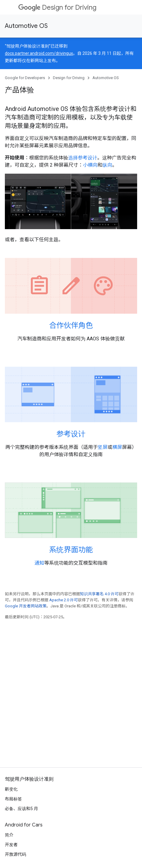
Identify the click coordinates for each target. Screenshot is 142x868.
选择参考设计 (83, 158)
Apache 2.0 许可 (64, 600)
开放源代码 (16, 854)
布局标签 (13, 799)
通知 (39, 563)
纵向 (107, 165)
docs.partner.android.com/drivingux (39, 53)
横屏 (117, 447)
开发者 (11, 845)
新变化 (11, 789)
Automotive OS (26, 26)
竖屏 (102, 447)
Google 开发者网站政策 (26, 606)
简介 (9, 835)
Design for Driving (57, 7)
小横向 (90, 165)
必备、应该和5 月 (21, 809)
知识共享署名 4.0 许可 (99, 594)
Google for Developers (25, 78)
